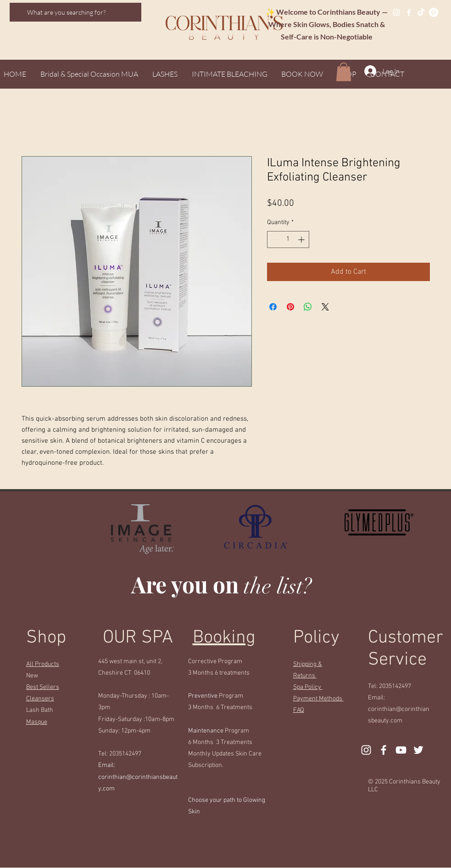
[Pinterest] (434, 12)
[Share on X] (325, 307)
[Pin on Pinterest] (290, 307)
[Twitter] (418, 750)
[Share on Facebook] (273, 307)
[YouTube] (401, 750)
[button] (344, 72)
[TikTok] (421, 12)
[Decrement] (274, 240)
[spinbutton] (288, 240)
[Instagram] (396, 12)
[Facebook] (409, 12)
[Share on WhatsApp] (308, 307)
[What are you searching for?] (75, 12)
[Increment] (302, 240)
